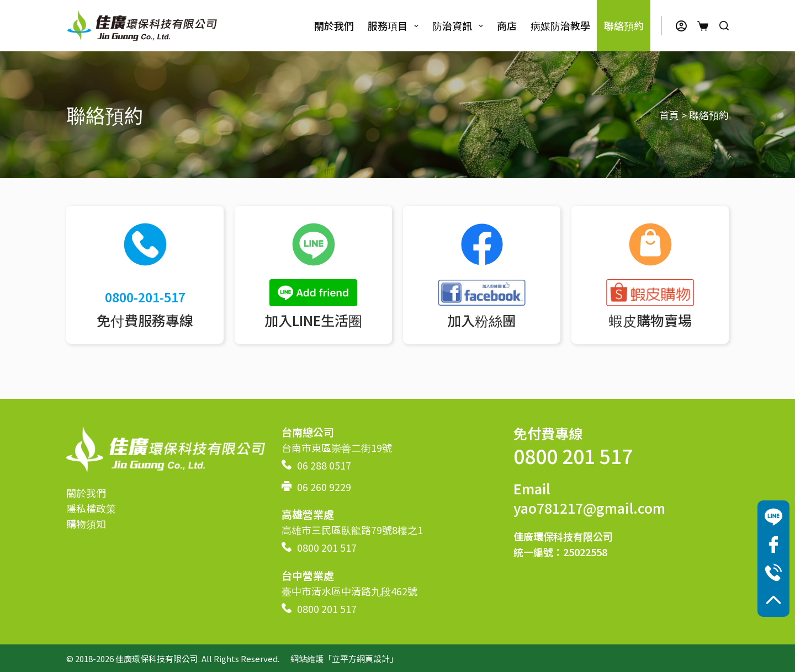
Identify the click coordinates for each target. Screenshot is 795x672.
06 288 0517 (324, 465)
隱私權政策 (91, 508)
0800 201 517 (327, 547)
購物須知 (86, 524)
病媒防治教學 (560, 25)
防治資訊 (460, 25)
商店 (507, 25)
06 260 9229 (324, 487)
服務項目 (395, 25)
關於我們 (334, 25)
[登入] (681, 26)
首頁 (669, 115)
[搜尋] (724, 26)
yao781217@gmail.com (589, 508)
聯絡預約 (624, 25)
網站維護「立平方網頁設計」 (344, 658)
